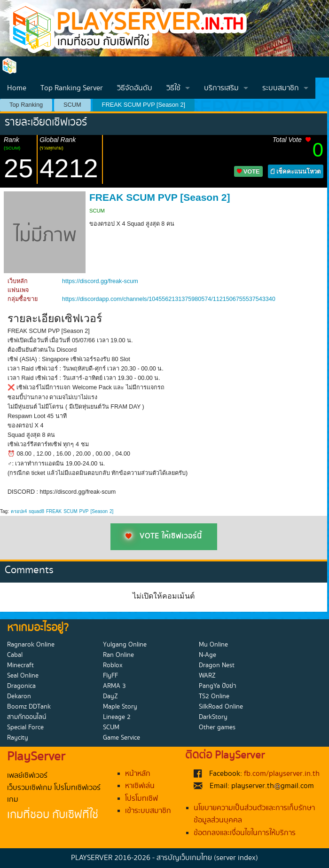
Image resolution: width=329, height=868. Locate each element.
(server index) (236, 858)
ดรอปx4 (19, 511)
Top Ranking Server (72, 88)
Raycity (18, 738)
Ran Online (118, 655)
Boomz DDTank (29, 707)
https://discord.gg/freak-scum (100, 281)
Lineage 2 (117, 717)
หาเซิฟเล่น (140, 786)
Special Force (25, 727)
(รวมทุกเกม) (51, 148)
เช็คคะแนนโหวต (296, 171)
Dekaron (19, 696)
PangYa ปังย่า (218, 686)
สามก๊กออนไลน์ (27, 717)
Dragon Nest (217, 665)
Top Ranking (26, 105)
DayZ (110, 696)
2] (111, 511)
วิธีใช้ (173, 88)
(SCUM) (12, 148)
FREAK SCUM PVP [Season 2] (144, 105)
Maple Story (120, 707)
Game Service (121, 738)
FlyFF (110, 676)
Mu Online (213, 645)
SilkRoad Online (221, 707)
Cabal (15, 655)
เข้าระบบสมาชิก (148, 811)
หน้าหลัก (138, 774)
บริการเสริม (221, 88)
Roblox (113, 665)
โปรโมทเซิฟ (141, 799)
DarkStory (213, 717)
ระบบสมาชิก (281, 88)
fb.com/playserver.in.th (282, 774)
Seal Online (23, 676)
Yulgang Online (125, 645)
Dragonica (21, 686)
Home (17, 88)
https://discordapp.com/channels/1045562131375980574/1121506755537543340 (169, 299)
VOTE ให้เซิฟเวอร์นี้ (164, 537)
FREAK (54, 511)
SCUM (72, 105)
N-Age (208, 655)
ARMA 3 (114, 686)
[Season (99, 511)
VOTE (248, 171)
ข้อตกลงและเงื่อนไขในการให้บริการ (245, 833)
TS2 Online (214, 696)
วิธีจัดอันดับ (135, 88)
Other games (217, 727)
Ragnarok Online (31, 645)
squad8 (36, 511)
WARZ (207, 676)
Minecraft (20, 665)
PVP (84, 511)
